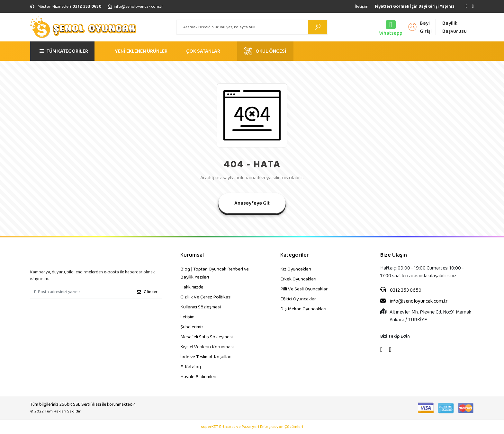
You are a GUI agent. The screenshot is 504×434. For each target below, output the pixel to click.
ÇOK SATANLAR (203, 51)
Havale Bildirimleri (198, 377)
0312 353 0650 (401, 290)
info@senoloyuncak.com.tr (414, 301)
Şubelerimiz (192, 327)
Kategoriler (295, 255)
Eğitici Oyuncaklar (298, 299)
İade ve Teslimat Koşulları (206, 357)
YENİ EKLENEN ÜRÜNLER (141, 51)
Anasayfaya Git (252, 203)
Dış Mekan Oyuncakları (303, 309)
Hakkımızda (192, 287)
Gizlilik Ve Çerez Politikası (206, 297)
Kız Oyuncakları (296, 269)
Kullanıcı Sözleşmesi (201, 307)
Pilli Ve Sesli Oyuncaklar (304, 289)
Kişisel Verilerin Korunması (207, 347)
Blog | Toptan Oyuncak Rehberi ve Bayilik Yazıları (215, 273)
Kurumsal (192, 255)
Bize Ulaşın (394, 255)
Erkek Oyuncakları (298, 279)
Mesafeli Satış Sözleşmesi (207, 337)
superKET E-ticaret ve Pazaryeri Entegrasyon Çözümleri (252, 427)
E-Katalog (191, 367)
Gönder (147, 292)
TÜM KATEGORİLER (64, 51)
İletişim (362, 7)
